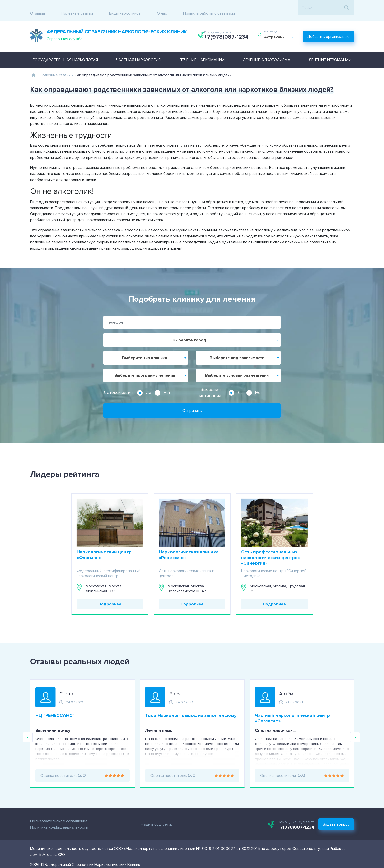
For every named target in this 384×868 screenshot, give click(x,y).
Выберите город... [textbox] (191, 331)
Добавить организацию (328, 29)
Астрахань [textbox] (277, 32)
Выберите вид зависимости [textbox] (237, 349)
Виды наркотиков (125, 8)
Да (148, 384)
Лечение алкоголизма (267, 51)
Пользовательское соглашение (44, 812)
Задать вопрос (351, 815)
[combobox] (281, 32)
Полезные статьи (77, 8)
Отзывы (37, 8)
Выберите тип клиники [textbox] (145, 349)
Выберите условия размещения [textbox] (237, 367)
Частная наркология (138, 51)
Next (355, 729)
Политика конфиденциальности (44, 818)
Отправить (192, 402)
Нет (167, 384)
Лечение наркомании (202, 51)
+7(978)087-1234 (228, 32)
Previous (28, 729)
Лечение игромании (330, 51)
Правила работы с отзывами (209, 8)
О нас (162, 8)
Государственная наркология (65, 51)
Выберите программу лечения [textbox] (145, 367)
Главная (33, 66)
